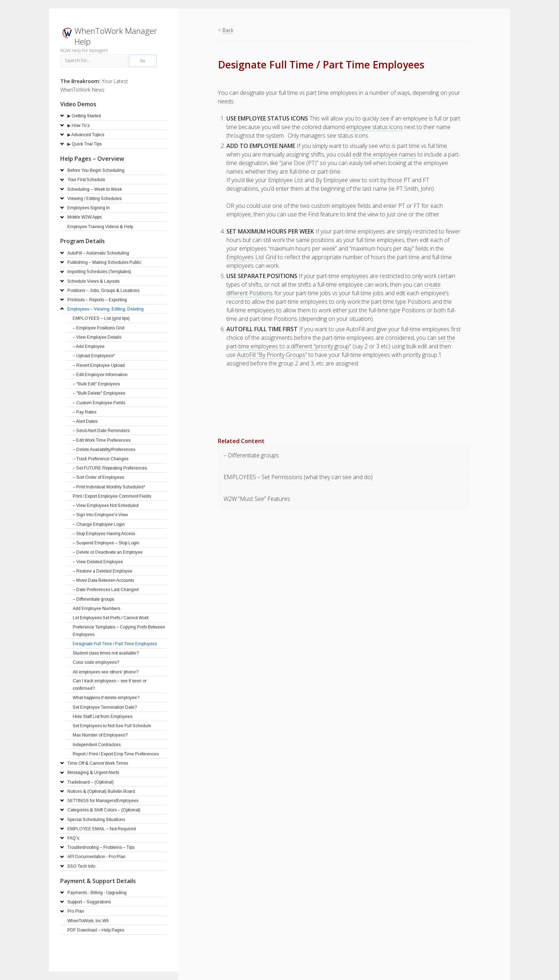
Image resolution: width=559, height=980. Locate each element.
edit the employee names (384, 154)
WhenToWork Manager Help (116, 36)
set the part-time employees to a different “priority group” (341, 342)
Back (228, 30)
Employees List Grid (251, 257)
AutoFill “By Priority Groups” (272, 355)
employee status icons (375, 127)
